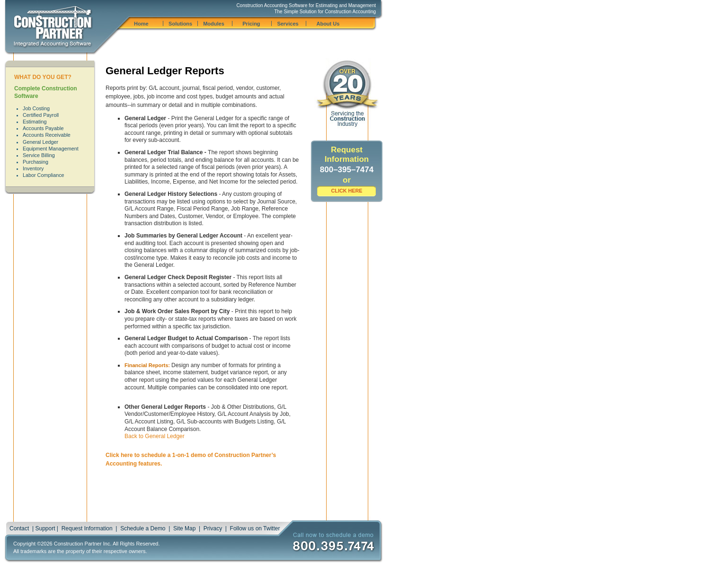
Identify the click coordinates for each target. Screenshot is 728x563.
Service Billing (39, 155)
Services (288, 24)
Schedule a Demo (143, 528)
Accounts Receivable (47, 135)
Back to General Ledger (155, 436)
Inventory (33, 168)
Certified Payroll (41, 115)
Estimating (35, 122)
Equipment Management (51, 149)
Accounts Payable (43, 128)
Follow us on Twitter (255, 528)
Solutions (180, 24)
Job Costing (36, 108)
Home (141, 24)
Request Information (87, 528)
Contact (19, 528)
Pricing (251, 24)
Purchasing (36, 162)
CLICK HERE (347, 191)
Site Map (184, 528)
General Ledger (40, 142)
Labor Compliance (44, 175)
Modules (214, 24)
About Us (328, 24)
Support (45, 528)
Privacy (213, 528)
